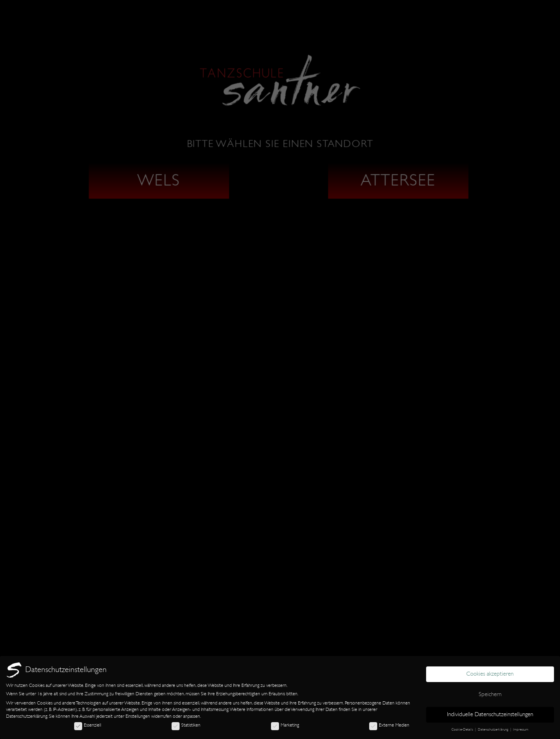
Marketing (285, 725)
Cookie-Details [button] (463, 729)
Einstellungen (138, 716)
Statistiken (186, 725)
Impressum (521, 729)
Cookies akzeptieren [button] (490, 674)
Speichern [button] (490, 694)
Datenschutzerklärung (27, 716)
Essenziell (88, 725)
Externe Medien (389, 725)
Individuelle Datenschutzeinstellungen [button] (490, 714)
